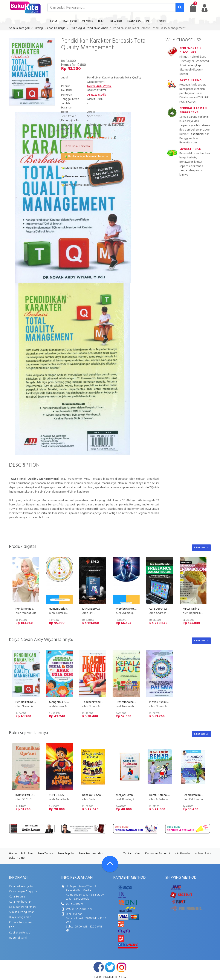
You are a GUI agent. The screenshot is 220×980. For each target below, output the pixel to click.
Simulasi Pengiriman (22, 912)
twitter (110, 967)
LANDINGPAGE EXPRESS (98, 609)
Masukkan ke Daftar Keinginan (82, 168)
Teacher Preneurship (95, 702)
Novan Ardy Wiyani (99, 86)
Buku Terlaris (46, 854)
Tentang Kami (132, 854)
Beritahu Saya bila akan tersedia (86, 156)
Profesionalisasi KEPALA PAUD (135, 702)
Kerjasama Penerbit (158, 854)
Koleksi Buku (203, 854)
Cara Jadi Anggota (21, 886)
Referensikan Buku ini (77, 185)
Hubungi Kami (18, 938)
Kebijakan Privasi (20, 933)
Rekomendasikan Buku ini (79, 177)
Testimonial (197, 134)
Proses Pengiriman (21, 922)
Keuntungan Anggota (23, 892)
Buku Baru (27, 854)
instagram (121, 967)
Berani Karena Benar (162, 795)
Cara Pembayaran (20, 902)
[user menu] (205, 8)
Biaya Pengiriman (20, 917)
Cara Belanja (17, 897)
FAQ (12, 928)
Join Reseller (182, 854)
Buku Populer (66, 854)
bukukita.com (118, 977)
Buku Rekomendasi (91, 854)
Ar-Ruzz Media (97, 95)
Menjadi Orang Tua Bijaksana (134, 795)
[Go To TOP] (110, 864)
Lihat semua (201, 548)
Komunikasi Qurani (27, 795)
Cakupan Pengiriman (22, 907)
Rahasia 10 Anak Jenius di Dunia (102, 795)
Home (13, 854)
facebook (99, 967)
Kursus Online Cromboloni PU (201, 609)
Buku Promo (17, 858)
